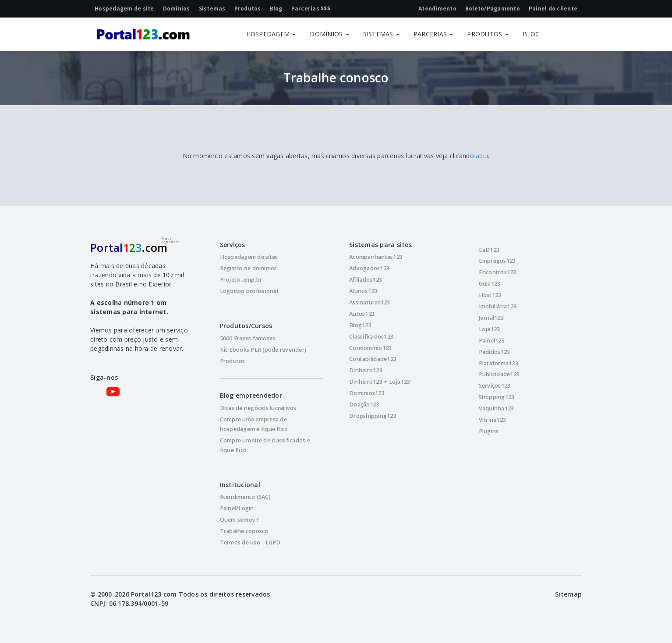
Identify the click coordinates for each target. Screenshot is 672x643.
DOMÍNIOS (329, 34)
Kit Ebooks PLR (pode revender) (263, 350)
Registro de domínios (249, 268)
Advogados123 (369, 268)
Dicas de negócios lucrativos (258, 408)
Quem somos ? (240, 520)
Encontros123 (498, 272)
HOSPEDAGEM (271, 34)
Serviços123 (495, 386)
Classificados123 (371, 337)
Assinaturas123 (370, 302)
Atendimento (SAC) (245, 497)
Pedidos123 (495, 352)
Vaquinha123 (497, 408)
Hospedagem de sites (249, 257)
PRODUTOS (488, 34)
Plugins (489, 431)
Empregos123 (497, 261)
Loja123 (490, 329)
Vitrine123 (493, 420)
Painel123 (492, 341)
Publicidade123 (499, 374)
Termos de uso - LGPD (250, 542)
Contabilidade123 (373, 359)
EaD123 (489, 250)
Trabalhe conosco (244, 531)
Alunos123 (363, 291)
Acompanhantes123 (376, 257)
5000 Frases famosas (248, 338)
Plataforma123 (499, 363)
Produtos (233, 361)
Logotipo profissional (249, 291)
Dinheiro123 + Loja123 (380, 382)
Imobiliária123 (498, 306)
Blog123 (360, 325)
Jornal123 (491, 318)
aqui (482, 156)
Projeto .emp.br (241, 280)
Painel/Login (237, 508)
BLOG (531, 34)
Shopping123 (497, 397)
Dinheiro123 (366, 370)
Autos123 (362, 314)
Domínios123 (367, 393)
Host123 (490, 295)
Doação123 (364, 405)
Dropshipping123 (373, 416)
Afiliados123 (366, 280)
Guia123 (490, 284)
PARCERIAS (433, 34)
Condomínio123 (370, 348)
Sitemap (568, 594)
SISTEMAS (381, 34)
